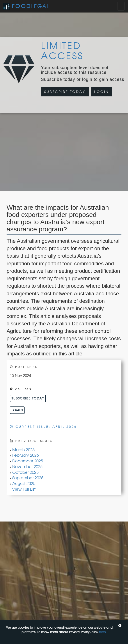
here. (103, 632)
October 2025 (25, 472)
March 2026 (23, 450)
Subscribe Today (65, 92)
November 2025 (27, 467)
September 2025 (28, 478)
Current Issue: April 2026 (43, 427)
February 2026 (26, 455)
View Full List (24, 489)
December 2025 (28, 461)
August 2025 (24, 483)
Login (102, 92)
